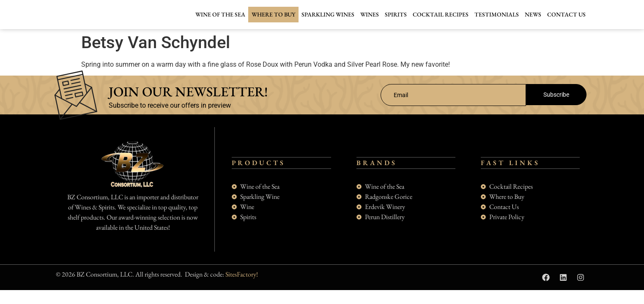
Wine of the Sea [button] (220, 14)
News (533, 14)
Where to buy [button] (273, 14)
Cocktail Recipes (441, 14)
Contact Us (566, 14)
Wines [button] (370, 14)
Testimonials (497, 14)
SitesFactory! (242, 282)
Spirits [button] (396, 14)
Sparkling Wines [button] (328, 14)
